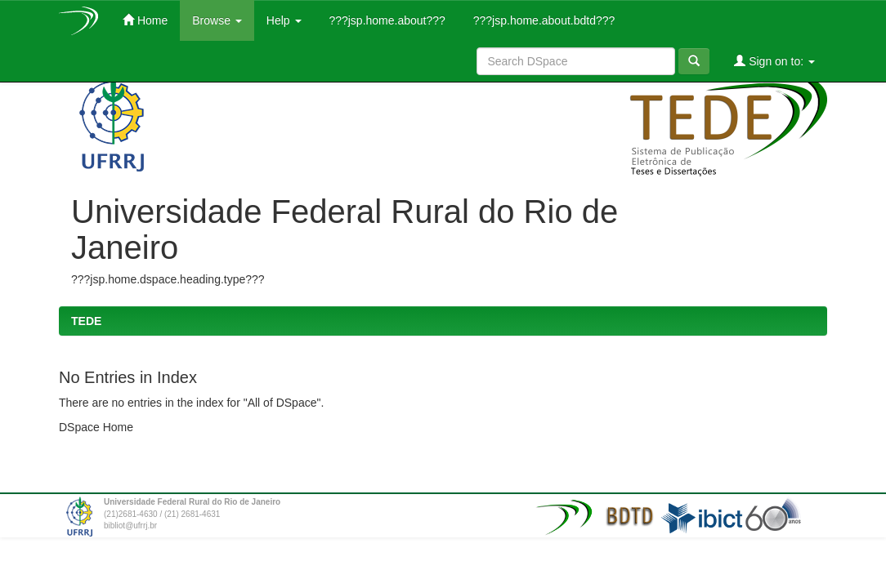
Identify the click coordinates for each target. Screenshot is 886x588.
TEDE (86, 321)
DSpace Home (96, 427)
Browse (217, 20)
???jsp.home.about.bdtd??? (542, 20)
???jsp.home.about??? (386, 20)
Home (145, 20)
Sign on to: (774, 61)
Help (284, 20)
